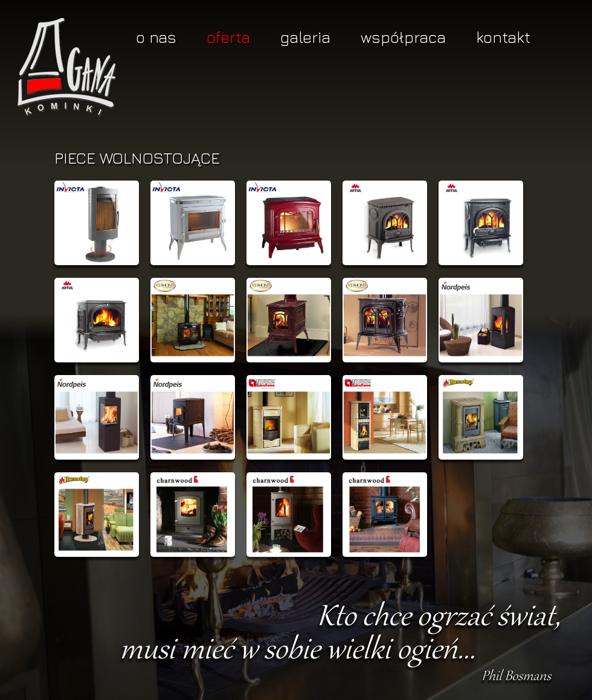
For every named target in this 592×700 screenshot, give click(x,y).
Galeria (305, 37)
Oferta (228, 37)
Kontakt (503, 37)
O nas (156, 37)
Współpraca (403, 37)
